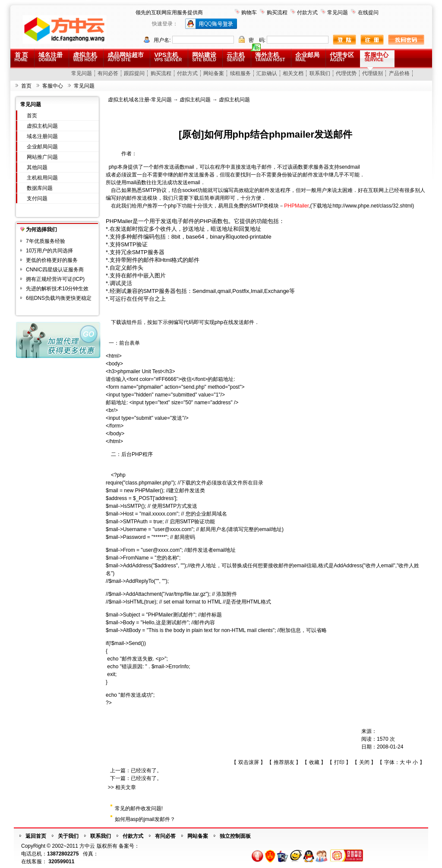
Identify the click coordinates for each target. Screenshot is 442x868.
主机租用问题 (42, 178)
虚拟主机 (85, 57)
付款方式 (307, 13)
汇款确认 (267, 73)
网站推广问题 (42, 157)
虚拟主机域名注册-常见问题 (140, 100)
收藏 (314, 762)
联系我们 (320, 73)
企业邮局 (307, 57)
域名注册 (51, 57)
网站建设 (204, 57)
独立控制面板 (235, 836)
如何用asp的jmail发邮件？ (145, 819)
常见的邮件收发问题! (139, 808)
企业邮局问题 (42, 147)
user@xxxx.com (173, 529)
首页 (26, 86)
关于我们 (68, 836)
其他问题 (37, 167)
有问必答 (108, 73)
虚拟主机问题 (42, 126)
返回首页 (36, 836)
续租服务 (240, 73)
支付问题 (37, 198)
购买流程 (277, 13)
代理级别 (373, 73)
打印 (339, 762)
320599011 (61, 862)
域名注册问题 (42, 136)
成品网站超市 (126, 57)
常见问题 (338, 13)
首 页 (22, 57)
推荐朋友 (284, 762)
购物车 (249, 13)
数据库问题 (40, 188)
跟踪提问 (134, 73)
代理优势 (346, 73)
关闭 (364, 762)
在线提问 (368, 13)
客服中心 (376, 57)
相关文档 (293, 73)
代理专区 (342, 57)
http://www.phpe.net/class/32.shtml (372, 206)
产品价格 (399, 73)
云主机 (236, 57)
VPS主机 (168, 57)
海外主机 (270, 57)
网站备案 (214, 73)
